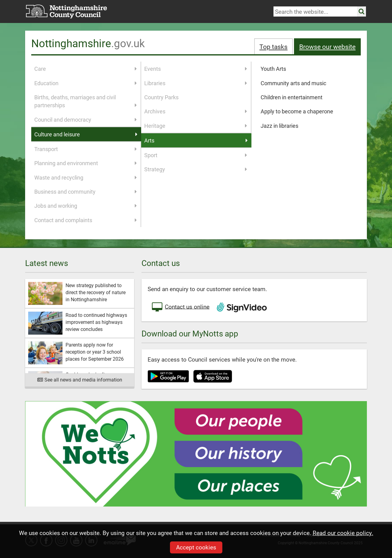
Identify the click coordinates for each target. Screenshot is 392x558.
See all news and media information (80, 380)
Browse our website (327, 46)
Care (86, 69)
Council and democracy (86, 120)
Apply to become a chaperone (297, 111)
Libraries (196, 83)
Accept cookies (196, 547)
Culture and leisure (86, 134)
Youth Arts (273, 69)
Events (196, 69)
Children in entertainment (292, 97)
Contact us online (180, 307)
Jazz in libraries (279, 126)
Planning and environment (86, 163)
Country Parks (161, 97)
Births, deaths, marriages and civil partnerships (86, 101)
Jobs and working (86, 206)
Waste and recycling (86, 177)
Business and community (86, 192)
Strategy (196, 169)
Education (86, 83)
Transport (86, 149)
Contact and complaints (86, 220)
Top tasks (273, 46)
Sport (196, 155)
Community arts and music (293, 83)
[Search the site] (362, 11)
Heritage (196, 126)
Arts (196, 140)
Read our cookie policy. (343, 533)
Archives (196, 111)
